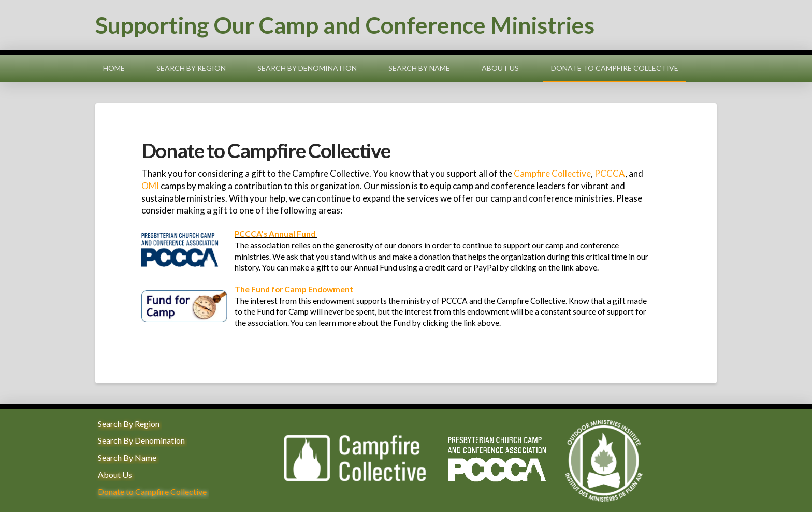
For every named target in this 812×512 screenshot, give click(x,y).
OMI (150, 186)
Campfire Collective (552, 173)
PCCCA (610, 173)
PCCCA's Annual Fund (275, 234)
